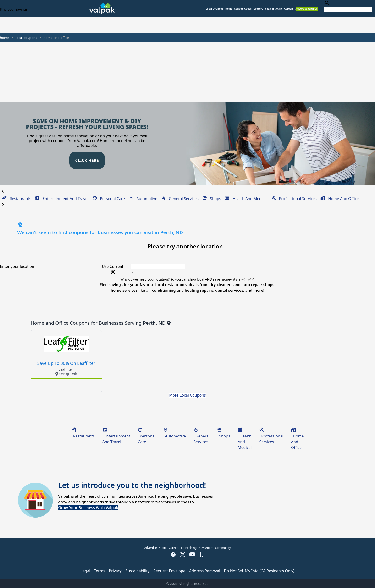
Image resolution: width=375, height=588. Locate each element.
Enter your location (17, 266)
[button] (274, 9)
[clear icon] (132, 272)
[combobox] (348, 8)
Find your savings (14, 9)
